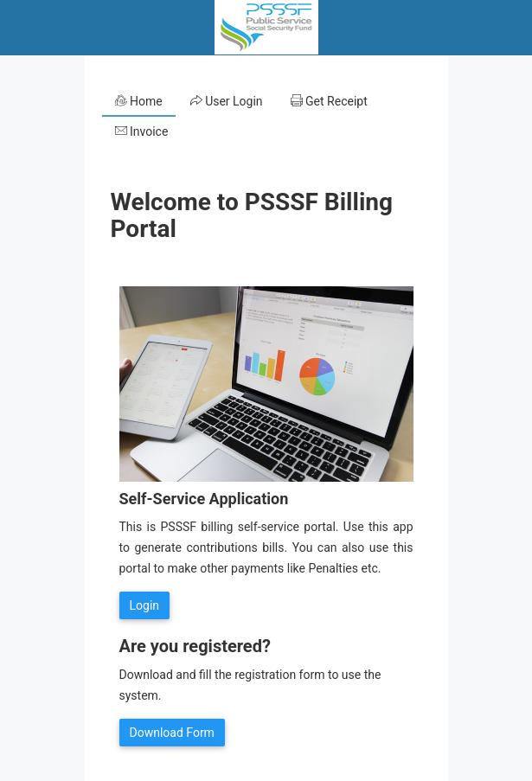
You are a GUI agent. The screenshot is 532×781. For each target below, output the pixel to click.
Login (145, 605)
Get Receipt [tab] (329, 101)
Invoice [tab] (142, 131)
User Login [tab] (227, 101)
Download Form (172, 733)
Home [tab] (139, 101)
